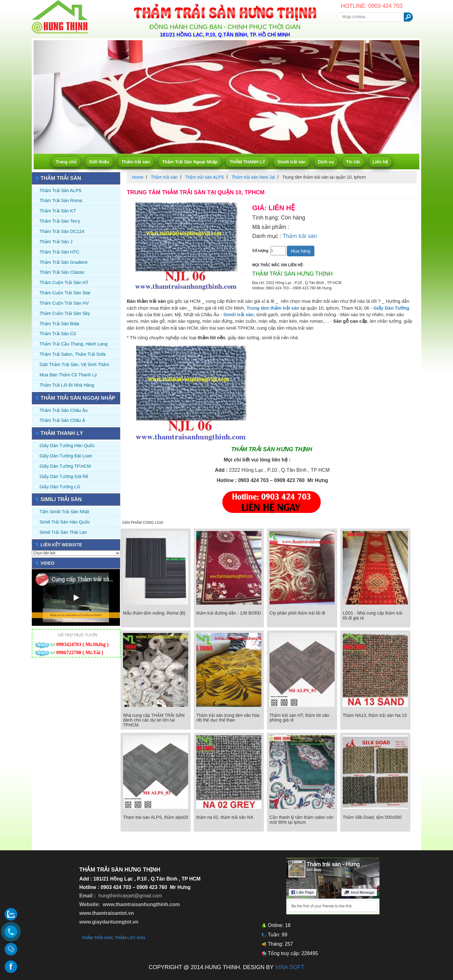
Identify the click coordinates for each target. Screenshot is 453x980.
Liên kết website (61, 545)
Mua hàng (301, 251)
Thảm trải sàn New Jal (253, 177)
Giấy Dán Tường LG (60, 487)
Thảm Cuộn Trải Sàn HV (64, 303)
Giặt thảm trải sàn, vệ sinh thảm (74, 364)
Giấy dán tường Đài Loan (66, 456)
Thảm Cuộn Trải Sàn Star (65, 293)
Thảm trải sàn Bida (59, 324)
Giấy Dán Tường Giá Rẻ (64, 476)
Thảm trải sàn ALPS (60, 191)
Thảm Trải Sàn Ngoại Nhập (190, 162)
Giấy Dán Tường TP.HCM (65, 466)
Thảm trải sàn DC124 (62, 231)
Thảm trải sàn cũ (58, 334)
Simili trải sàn (291, 162)
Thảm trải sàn (136, 162)
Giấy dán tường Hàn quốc (67, 446)
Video (48, 563)
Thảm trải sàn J (56, 242)
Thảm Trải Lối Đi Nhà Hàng (67, 385)
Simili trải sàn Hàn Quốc (65, 522)
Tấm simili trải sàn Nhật (64, 512)
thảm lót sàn (130, 938)
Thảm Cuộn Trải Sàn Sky (65, 313)
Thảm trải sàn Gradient (64, 262)
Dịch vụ (326, 162)
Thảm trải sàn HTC (60, 252)
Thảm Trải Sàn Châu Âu (64, 410)
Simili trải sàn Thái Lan (63, 532)
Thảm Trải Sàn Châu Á (62, 420)
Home (138, 177)
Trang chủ (66, 162)
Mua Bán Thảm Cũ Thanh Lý (68, 375)
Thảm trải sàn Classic (62, 272)
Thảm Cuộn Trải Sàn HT (64, 282)
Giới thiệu (99, 162)
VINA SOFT (290, 967)
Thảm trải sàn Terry (60, 221)
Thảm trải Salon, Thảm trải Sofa (73, 354)
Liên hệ (380, 162)
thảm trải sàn (97, 938)
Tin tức (353, 162)
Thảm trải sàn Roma (61, 200)
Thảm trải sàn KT (58, 211)
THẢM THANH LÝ (247, 162)
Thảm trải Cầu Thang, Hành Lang (74, 344)
